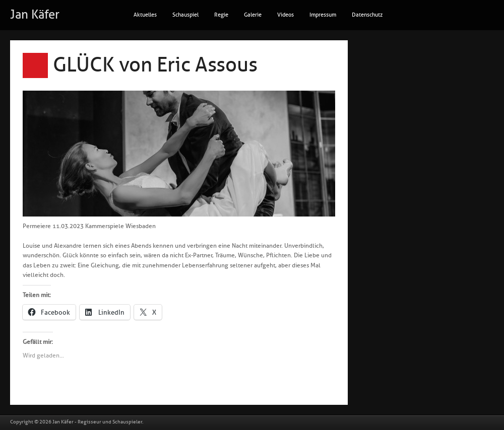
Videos (286, 15)
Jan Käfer (35, 15)
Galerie (253, 15)
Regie (221, 15)
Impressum (323, 15)
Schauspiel (185, 15)
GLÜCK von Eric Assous (155, 65)
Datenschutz (367, 15)
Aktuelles (145, 15)
